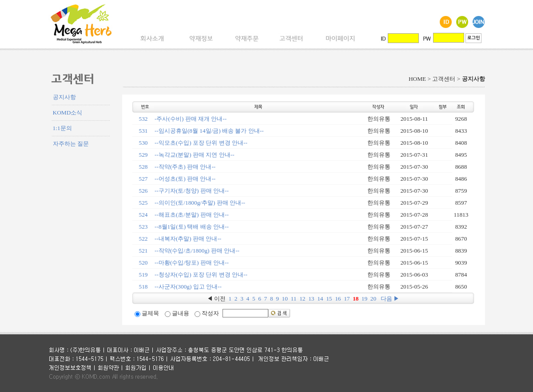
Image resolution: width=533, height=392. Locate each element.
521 (143, 251)
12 (302, 299)
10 (285, 299)
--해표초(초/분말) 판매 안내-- (192, 215)
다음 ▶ (390, 299)
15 (329, 299)
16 (338, 299)
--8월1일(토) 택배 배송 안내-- (192, 227)
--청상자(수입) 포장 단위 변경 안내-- (201, 275)
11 (294, 299)
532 (143, 119)
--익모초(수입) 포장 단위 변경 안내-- (201, 143)
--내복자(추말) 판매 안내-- (188, 239)
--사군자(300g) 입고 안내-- (188, 287)
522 (143, 239)
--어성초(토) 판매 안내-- (185, 179)
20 (373, 299)
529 (143, 155)
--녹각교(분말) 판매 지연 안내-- (195, 155)
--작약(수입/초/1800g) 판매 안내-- (197, 251)
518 (143, 287)
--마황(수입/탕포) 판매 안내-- (192, 263)
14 (320, 299)
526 (143, 191)
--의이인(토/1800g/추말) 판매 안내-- (200, 203)
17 (347, 299)
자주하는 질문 (71, 144)
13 (311, 299)
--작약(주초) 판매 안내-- (185, 167)
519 (143, 275)
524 (143, 215)
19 (364, 299)
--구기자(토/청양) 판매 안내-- (192, 191)
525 (143, 203)
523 (143, 227)
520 (143, 263)
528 (143, 167)
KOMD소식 (68, 113)
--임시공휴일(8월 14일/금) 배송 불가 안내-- (209, 131)
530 (143, 143)
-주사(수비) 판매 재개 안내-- (191, 119)
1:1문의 (62, 128)
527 (143, 179)
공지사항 (64, 97)
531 (143, 131)
